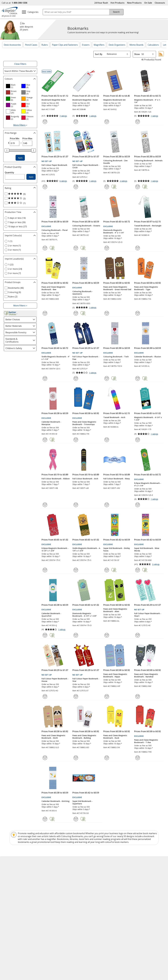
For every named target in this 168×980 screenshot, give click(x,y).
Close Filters (20, 64)
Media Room (51, 883)
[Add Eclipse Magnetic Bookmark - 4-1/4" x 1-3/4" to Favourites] (45, 570)
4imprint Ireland (135, 883)
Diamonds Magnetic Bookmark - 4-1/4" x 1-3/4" (85, 615)
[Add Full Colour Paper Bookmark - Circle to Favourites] (76, 187)
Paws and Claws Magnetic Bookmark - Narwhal (146, 675)
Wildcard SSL (146, 924)
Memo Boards (136, 45)
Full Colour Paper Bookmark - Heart (148, 615)
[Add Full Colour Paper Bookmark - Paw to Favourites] (76, 378)
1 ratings (93, 116)
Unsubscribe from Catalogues (19, 902)
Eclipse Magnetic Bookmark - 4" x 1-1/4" (148, 484)
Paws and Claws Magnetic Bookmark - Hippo (115, 675)
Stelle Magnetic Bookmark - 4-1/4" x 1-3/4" (87, 549)
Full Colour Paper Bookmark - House (55, 680)
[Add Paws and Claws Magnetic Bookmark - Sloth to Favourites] (45, 758)
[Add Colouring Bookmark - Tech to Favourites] (107, 378)
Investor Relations (13, 883)
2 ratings (124, 181)
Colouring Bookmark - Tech (116, 357)
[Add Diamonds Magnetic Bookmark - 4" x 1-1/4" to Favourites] (107, 248)
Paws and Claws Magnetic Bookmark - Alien (115, 610)
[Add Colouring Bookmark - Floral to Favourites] (45, 248)
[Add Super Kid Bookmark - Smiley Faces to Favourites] (107, 570)
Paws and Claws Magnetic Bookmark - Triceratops (84, 423)
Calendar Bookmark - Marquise (51, 423)
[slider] (7, 150)
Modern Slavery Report (16, 888)
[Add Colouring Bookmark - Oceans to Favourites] (76, 248)
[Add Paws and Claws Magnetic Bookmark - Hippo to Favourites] (107, 697)
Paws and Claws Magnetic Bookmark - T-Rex (146, 741)
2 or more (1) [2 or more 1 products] (14, 246)
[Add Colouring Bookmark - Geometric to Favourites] (76, 313)
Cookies (8, 897)
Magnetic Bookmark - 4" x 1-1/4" (147, 101)
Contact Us (9, 878)
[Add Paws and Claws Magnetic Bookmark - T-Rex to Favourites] (138, 758)
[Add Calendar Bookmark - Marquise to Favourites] (45, 440)
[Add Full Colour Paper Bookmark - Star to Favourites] (76, 697)
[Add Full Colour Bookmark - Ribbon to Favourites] (45, 505)
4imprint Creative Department (101, 868)
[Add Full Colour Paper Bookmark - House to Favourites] (45, 697)
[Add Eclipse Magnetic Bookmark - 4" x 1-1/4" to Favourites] (138, 505)
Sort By (99, 54)
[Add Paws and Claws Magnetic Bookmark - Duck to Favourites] (107, 758)
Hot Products (118, 3)
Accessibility (10, 873)
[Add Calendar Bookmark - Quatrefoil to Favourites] (45, 635)
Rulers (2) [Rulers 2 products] (13, 297)
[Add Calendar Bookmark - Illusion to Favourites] (138, 378)
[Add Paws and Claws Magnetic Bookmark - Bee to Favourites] (45, 313)
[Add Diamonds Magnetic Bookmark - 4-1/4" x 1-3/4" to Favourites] (76, 635)
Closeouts (160, 3)
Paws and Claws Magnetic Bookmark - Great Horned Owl (117, 288)
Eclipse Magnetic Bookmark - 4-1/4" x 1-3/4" (55, 549)
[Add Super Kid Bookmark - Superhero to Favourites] (76, 819)
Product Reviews (53, 887)
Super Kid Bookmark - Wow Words (147, 549)
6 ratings (64, 181)
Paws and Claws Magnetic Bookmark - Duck (115, 737)
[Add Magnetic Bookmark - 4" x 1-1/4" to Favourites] (138, 122)
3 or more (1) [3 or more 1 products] (14, 250)
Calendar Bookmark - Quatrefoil (51, 615)
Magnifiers (99, 45)
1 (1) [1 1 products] (10, 241)
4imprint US (133, 868)
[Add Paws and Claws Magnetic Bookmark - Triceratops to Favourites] (76, 440)
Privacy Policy (11, 892)
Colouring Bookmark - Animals (148, 161)
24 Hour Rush (101, 3)
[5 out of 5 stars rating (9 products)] (20, 194)
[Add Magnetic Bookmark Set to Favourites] (107, 122)
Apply (20, 158)
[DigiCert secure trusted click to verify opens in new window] (151, 916)
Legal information (47, 913)
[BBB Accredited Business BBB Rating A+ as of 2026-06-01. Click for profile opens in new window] (123, 916)
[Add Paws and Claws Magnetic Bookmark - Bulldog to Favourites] (76, 758)
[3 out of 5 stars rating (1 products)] (20, 203)
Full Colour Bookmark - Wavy (117, 479)
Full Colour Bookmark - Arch (85, 479)
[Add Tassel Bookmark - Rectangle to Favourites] (138, 248)
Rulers (45, 45)
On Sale (148, 3)
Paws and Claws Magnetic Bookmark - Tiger (146, 288)
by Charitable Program (102, 878)
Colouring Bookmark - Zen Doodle (115, 162)
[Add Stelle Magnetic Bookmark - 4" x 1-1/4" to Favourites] (45, 378)
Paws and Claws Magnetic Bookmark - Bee (53, 288)
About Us (8, 868)
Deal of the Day (135, 889)
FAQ (47, 878)
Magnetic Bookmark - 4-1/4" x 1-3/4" (148, 419)
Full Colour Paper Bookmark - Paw (86, 358)
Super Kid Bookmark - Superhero (82, 802)
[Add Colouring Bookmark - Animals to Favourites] (138, 187)
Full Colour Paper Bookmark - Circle (86, 166)
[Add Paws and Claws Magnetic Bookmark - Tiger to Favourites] (138, 313)
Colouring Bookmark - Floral (55, 230)
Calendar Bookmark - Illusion (148, 357)
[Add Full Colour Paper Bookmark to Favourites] (45, 187)
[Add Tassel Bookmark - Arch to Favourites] (107, 440)
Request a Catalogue (55, 892)
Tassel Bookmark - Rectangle (148, 226)
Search (116, 12)
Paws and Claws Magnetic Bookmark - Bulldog (84, 737)
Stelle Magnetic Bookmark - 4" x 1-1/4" (56, 358)
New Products (134, 3)
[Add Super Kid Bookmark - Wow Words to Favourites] (138, 570)
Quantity (9, 172)
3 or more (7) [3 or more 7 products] (14, 273)
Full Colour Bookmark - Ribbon (56, 479)
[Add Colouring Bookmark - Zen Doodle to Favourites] (107, 187)
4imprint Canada (136, 873)
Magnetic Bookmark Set (114, 100)
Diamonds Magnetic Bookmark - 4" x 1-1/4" (114, 231)
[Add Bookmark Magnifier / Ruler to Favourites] (76, 122)
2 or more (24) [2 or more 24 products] (15, 269)
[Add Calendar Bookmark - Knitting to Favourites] (45, 819)
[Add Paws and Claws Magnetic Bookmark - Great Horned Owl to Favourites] (107, 313)
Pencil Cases (31, 45)
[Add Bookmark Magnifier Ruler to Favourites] (45, 122)
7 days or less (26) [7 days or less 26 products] (17, 222)
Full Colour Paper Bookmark (54, 165)
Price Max (27, 138)
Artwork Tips (93, 873)
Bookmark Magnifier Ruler (54, 100)
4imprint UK (133, 878)
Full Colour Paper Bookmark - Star (86, 680)
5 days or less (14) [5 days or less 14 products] (17, 218)
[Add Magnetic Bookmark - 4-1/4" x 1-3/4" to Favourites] (138, 440)
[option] (13, 86)
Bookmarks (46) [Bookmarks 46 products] (16, 288)
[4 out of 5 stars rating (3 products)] (20, 198)
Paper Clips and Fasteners (65, 45)
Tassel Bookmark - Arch (114, 417)
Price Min (15, 138)
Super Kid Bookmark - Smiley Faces (117, 549)
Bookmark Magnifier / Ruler (85, 100)
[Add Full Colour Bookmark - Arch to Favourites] (76, 505)
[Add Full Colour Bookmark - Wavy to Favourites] (107, 505)
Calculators (153, 45)
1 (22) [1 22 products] (11, 265)
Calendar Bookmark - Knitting (55, 801)
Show (137, 54)
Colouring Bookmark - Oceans (86, 226)
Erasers (86, 45)
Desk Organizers (117, 45)
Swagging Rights (54, 897)
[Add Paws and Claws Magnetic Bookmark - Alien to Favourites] (107, 635)
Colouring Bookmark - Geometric (83, 293)
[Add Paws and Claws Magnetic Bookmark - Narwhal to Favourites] (138, 697)
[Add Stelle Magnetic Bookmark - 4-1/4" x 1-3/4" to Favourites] (76, 570)
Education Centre (54, 868)
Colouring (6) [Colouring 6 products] (15, 292)
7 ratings (64, 116)
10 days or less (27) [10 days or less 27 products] (17, 226)
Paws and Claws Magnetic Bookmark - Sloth (53, 737)
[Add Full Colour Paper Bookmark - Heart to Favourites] (138, 635)
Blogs (48, 873)
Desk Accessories (12, 45)
